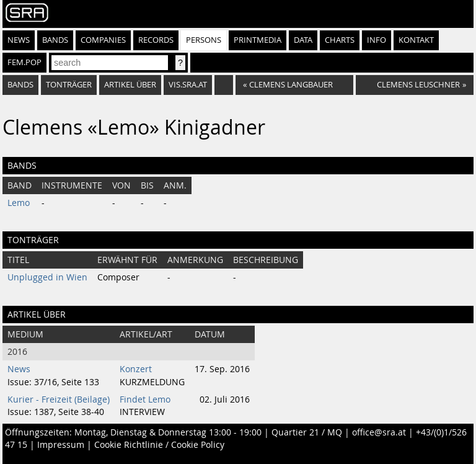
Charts (340, 40)
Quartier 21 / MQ (307, 432)
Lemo (19, 203)
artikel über (130, 85)
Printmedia (258, 40)
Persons (204, 40)
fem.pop (24, 62)
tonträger (69, 85)
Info (377, 40)
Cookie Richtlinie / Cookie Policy (159, 445)
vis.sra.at (188, 85)
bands (20, 85)
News (19, 40)
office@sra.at (379, 432)
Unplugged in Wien (47, 277)
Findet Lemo (145, 399)
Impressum (61, 445)
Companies (103, 40)
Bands (55, 40)
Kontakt (416, 40)
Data (303, 40)
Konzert (136, 369)
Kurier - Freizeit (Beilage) (59, 399)
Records (156, 40)
